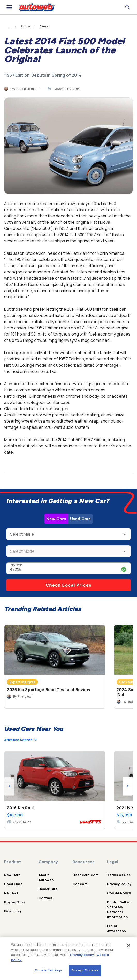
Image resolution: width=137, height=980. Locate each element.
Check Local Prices (68, 585)
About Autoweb (46, 877)
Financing (13, 911)
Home (25, 26)
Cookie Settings (48, 970)
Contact (45, 898)
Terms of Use (119, 875)
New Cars (56, 519)
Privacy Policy (119, 884)
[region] (68, 959)
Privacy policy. (82, 955)
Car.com (80, 884)
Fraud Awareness (116, 928)
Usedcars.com (86, 875)
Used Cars (80, 519)
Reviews (11, 893)
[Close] (129, 945)
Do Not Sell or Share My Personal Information (119, 909)
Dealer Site (48, 889)
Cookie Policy (119, 893)
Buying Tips (15, 902)
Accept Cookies (85, 970)
